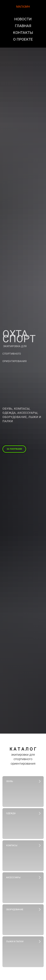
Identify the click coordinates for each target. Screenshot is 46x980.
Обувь (10, 781)
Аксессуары (13, 877)
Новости (23, 19)
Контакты (23, 33)
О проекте (23, 39)
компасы (12, 845)
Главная (23, 26)
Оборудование (15, 909)
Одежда (11, 813)
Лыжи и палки (15, 941)
